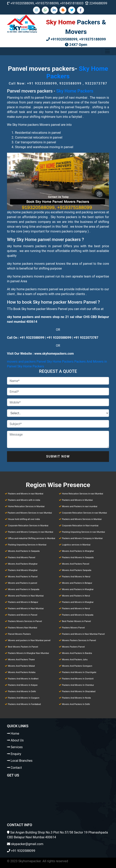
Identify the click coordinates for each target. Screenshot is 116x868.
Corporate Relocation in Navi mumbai (80, 526)
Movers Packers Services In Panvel (79, 640)
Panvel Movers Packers (19, 634)
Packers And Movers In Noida (76, 698)
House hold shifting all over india (24, 519)
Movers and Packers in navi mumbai (80, 506)
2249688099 (98, 3)
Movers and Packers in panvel (23, 583)
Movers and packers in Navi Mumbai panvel (29, 640)
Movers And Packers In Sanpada (24, 551)
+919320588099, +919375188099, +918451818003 (47, 3)
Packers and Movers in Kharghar (78, 602)
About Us (17, 740)
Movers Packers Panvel (73, 647)
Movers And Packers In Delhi (76, 704)
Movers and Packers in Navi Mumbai (26, 596)
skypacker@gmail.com (27, 844)
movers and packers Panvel (26, 362)
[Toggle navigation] (107, 51)
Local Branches (21, 761)
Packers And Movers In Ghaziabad (79, 691)
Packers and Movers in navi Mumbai (26, 494)
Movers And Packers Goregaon (77, 666)
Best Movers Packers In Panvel (23, 647)
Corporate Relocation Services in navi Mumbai (84, 513)
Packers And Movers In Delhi (22, 691)
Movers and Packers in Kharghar (78, 589)
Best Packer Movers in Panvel (76, 621)
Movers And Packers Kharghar (23, 564)
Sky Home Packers (75, 91)
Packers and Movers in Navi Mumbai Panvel (83, 634)
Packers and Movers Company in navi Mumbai (31, 532)
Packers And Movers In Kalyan (23, 685)
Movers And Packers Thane (21, 660)
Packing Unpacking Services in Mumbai (27, 545)
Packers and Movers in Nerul (76, 609)
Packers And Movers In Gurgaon (24, 698)
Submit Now (58, 456)
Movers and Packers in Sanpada (24, 589)
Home (15, 734)
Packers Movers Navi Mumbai (23, 628)
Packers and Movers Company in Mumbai (82, 538)
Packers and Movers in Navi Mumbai (26, 609)
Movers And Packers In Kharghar (78, 551)
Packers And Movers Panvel (22, 558)
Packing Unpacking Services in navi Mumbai (83, 532)
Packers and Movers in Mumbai (77, 500)
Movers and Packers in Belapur (77, 583)
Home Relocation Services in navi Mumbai (83, 494)
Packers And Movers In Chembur (78, 685)
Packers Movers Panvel (73, 628)
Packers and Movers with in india (24, 500)
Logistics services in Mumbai (76, 545)
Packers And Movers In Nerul (76, 577)
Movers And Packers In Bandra (77, 653)
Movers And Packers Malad (21, 666)
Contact (16, 768)
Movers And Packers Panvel (76, 564)
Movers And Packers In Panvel (23, 577)
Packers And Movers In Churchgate (79, 672)
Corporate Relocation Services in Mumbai (28, 526)
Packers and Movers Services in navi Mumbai (30, 513)
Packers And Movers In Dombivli (78, 679)
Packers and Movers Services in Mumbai (82, 519)
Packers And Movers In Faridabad (24, 704)
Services (17, 747)
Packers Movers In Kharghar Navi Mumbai (28, 653)
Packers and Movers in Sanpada (78, 615)
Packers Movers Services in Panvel (25, 621)
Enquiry (16, 754)
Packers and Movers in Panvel (23, 615)
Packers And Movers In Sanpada (78, 558)
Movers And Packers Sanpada (77, 570)
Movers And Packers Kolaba (22, 672)
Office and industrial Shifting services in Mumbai (32, 538)
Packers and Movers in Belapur (23, 602)
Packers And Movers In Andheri (23, 679)
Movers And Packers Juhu (75, 660)
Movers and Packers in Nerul (76, 596)
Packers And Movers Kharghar (23, 570)
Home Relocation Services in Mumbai (26, 506)
